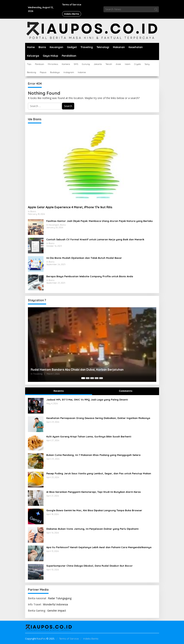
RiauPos (41, 639)
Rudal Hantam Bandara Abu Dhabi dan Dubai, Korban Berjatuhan (77, 370)
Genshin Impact (57, 611)
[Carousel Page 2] (88, 378)
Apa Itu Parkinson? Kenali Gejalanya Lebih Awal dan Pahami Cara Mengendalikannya (99, 547)
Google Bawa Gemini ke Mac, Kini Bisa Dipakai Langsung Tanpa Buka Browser (94, 510)
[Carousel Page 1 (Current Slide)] (83, 378)
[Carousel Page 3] (92, 378)
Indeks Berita (91, 639)
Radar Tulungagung (60, 598)
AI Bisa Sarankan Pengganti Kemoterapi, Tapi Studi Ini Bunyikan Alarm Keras (94, 492)
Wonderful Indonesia (55, 604)
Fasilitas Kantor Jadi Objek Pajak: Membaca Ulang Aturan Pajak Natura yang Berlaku (100, 221)
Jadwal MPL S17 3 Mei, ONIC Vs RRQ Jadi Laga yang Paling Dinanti (87, 400)
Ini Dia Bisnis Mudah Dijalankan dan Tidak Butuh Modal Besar (84, 258)
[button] (156, 9)
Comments (126, 391)
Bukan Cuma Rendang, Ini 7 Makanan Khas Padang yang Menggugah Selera (93, 455)
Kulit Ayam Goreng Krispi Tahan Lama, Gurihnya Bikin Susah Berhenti (89, 436)
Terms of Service (69, 639)
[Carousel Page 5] (101, 378)
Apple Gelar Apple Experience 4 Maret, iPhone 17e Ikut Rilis (70, 207)
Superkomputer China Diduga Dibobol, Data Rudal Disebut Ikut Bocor (89, 566)
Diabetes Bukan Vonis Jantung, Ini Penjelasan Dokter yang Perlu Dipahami (92, 529)
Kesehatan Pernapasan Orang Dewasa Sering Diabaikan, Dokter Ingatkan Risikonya (98, 418)
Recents (59, 391)
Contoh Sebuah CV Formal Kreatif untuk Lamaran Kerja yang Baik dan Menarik (95, 239)
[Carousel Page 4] (97, 378)
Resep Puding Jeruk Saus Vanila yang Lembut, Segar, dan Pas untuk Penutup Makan (99, 473)
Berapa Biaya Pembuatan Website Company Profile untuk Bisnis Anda (90, 276)
